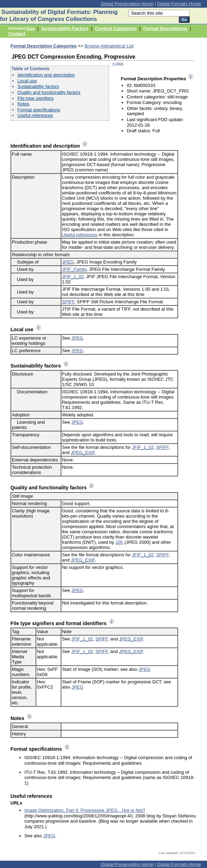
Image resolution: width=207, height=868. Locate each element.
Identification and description (46, 75)
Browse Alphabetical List (109, 46)
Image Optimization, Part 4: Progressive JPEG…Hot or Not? (85, 810)
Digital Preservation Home (127, 4)
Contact (17, 34)
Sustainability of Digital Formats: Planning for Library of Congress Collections (59, 16)
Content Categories (116, 28)
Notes (23, 104)
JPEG (68, 262)
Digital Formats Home (179, 4)
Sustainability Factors (65, 28)
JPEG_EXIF (83, 452)
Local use (27, 81)
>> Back (118, 64)
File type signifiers (36, 98)
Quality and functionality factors (49, 92)
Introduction (22, 28)
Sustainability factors (38, 86)
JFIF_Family (74, 269)
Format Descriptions (166, 28)
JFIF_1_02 (73, 277)
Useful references (35, 115)
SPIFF (68, 302)
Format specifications (39, 110)
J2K (119, 542)
